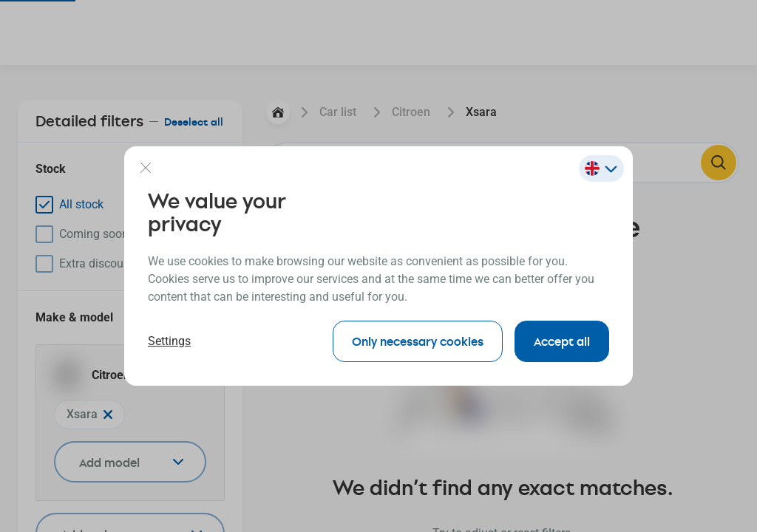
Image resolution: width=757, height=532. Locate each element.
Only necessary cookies (418, 341)
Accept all (562, 341)
